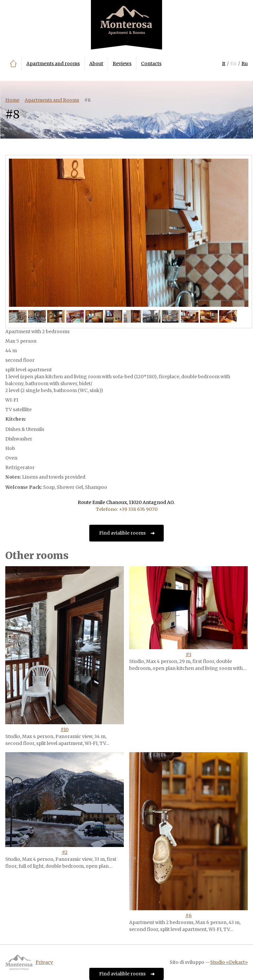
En (233, 64)
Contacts (151, 64)
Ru (245, 64)
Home (13, 64)
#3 (189, 654)
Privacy (44, 962)
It (224, 64)
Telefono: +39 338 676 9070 (127, 509)
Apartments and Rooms (52, 100)
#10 (65, 729)
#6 (189, 915)
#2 (65, 852)
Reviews (122, 64)
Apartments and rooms (53, 64)
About (96, 64)
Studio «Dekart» (229, 962)
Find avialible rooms (122, 533)
